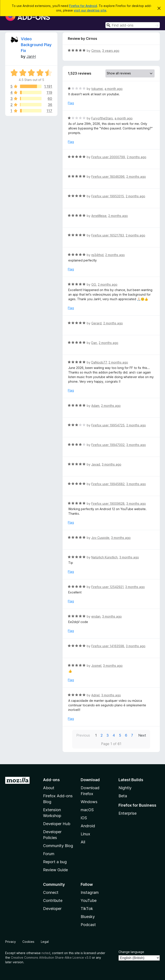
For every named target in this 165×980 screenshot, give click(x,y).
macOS (87, 810)
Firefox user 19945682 (108, 484)
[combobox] (133, 25)
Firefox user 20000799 (108, 157)
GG (94, 284)
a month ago (114, 89)
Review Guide (55, 870)
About (49, 788)
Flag (71, 103)
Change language (131, 952)
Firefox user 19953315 (108, 196)
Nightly (125, 788)
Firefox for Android (83, 6)
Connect (51, 892)
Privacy (11, 942)
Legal (45, 942)
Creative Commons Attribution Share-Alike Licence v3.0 (51, 957)
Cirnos (96, 51)
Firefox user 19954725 (108, 425)
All (83, 842)
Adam (95, 406)
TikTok (87, 909)
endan (96, 616)
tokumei (97, 89)
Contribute (53, 900)
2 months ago (137, 157)
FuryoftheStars (102, 118)
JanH (31, 56)
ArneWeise (99, 216)
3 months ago (136, 445)
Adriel (95, 695)
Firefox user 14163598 (108, 646)
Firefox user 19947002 (108, 445)
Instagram (90, 892)
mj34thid (97, 255)
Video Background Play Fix (36, 45)
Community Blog (58, 846)
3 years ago (111, 51)
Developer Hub (57, 824)
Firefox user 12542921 (107, 587)
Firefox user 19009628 (108, 503)
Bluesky (88, 917)
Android (88, 826)
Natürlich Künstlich (104, 557)
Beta (123, 796)
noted (46, 953)
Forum (49, 854)
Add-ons (51, 780)
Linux (85, 834)
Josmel (96, 666)
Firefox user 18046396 (108, 177)
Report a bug (55, 862)
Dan (94, 343)
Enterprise (127, 813)
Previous (83, 735)
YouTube (89, 900)
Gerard (96, 323)
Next (142, 735)
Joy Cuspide (100, 538)
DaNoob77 (99, 362)
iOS (84, 818)
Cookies (28, 942)
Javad (96, 464)
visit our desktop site (90, 10)
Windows (89, 802)
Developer (52, 909)
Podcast (88, 925)
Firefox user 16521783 (108, 235)
